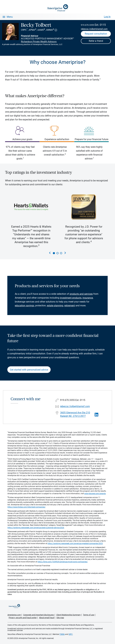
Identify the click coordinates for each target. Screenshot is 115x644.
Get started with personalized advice (29, 370)
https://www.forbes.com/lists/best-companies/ (26, 507)
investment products (71, 298)
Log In (107, 17)
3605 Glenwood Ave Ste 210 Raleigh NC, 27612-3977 (75, 414)
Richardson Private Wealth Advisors (39, 42)
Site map (60, 618)
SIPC (71, 634)
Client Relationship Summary (68, 615)
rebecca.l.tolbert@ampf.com (94, 29)
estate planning (55, 306)
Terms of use (89, 615)
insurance (88, 298)
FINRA (62, 634)
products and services (81, 294)
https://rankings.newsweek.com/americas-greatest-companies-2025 (75, 544)
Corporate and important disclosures (39, 615)
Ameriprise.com (14, 615)
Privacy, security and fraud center (23, 618)
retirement (70, 306)
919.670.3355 (87, 25)
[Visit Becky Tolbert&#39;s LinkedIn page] (97, 415)
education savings (24, 306)
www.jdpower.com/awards (95, 494)
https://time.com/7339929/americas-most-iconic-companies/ (63, 562)
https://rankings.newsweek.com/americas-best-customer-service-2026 (36, 528)
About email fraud (47, 618)
